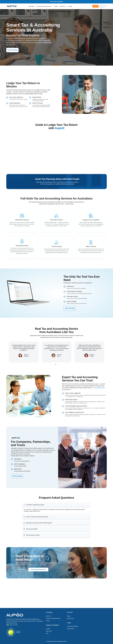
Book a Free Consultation (57, 2)
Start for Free (70, 618)
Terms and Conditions (72, 625)
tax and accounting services (99, 387)
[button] (44, 6)
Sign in (69, 616)
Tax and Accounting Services (44, 6)
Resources (63, 6)
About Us (48, 616)
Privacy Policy (71, 627)
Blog (47, 631)
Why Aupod (32, 6)
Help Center (49, 629)
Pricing (56, 6)
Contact (70, 6)
